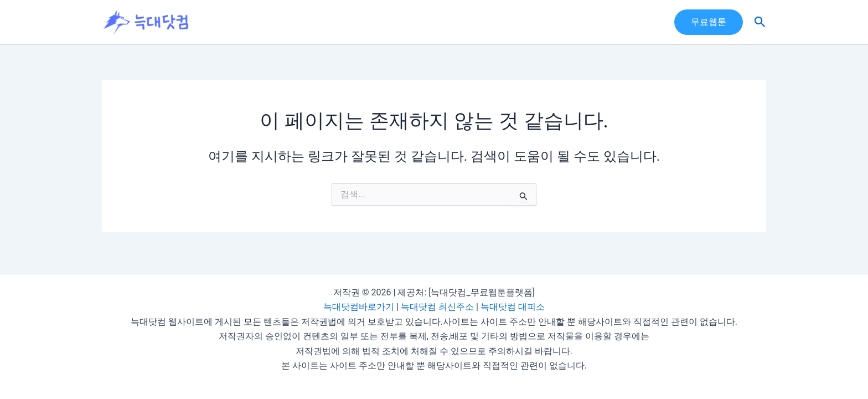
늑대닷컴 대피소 (513, 307)
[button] (709, 22)
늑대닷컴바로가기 (359, 307)
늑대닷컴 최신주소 (437, 307)
